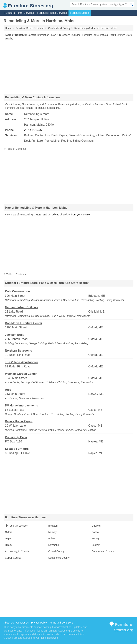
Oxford (9, 532)
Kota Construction (17, 291)
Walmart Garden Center (21, 374)
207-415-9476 (33, 130)
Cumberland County (103, 551)
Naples (9, 539)
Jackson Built (14, 335)
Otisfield (96, 526)
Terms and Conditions (61, 623)
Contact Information (38, 35)
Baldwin (96, 545)
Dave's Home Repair (19, 421)
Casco (95, 532)
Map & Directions (61, 35)
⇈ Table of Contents (15, 149)
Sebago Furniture (17, 449)
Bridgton (53, 526)
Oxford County (56, 551)
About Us (9, 623)
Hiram (8, 545)
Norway (53, 532)
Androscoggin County (17, 551)
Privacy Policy (39, 623)
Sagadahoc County (59, 558)
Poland (52, 539)
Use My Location (17, 526)
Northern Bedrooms (18, 351)
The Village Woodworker (21, 362)
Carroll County (13, 558)
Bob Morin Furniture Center (24, 323)
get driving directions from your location (69, 215)
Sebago (96, 539)
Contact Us (22, 623)
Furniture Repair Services (52, 13)
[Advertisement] (68, 67)
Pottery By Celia (16, 437)
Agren (9, 390)
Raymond (54, 545)
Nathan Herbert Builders (21, 307)
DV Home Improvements (21, 405)
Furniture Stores (80, 13)
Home (8, 28)
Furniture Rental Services (19, 13)
